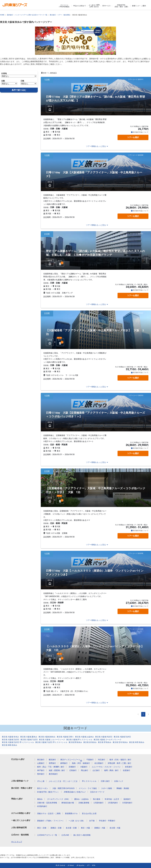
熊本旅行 (41, 774)
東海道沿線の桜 (68, 803)
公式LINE (65, 835)
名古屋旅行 (99, 763)
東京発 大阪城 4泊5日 (104, 737)
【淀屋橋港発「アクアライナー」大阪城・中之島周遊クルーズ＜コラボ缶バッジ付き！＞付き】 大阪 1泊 (96, 490)
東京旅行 (41, 760)
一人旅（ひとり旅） (77, 821)
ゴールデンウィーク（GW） (58, 799)
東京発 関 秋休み (75, 742)
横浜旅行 (52, 760)
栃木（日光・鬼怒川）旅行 (120, 760)
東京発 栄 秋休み (90, 742)
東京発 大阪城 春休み (47, 737)
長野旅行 (52, 763)
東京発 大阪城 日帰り (65, 737)
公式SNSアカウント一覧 (47, 835)
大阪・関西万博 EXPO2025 (63, 788)
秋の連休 (97, 799)
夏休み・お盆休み (81, 799)
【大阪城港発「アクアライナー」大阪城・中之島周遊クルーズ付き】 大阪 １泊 (95, 332)
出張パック (119, 781)
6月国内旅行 (42, 806)
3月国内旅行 (127, 803)
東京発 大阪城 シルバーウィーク (52, 740)
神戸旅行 (41, 770)
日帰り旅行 (105, 781)
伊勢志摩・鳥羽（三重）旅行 (119, 763)
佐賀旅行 (127, 770)
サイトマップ (17, 842)
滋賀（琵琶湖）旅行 (57, 770)
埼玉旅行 (102, 760)
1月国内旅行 (99, 803)
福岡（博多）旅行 (111, 770)
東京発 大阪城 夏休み (29, 737)
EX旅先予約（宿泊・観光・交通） (121, 6)
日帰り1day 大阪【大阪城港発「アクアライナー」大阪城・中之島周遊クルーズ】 (94, 174)
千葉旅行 (90, 760)
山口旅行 (96, 770)
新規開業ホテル (71, 813)
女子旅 (92, 821)
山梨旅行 (41, 763)
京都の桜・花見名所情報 (47, 803)
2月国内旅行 (113, 803)
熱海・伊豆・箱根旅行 (81, 763)
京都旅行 (72, 767)
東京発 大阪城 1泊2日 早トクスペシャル (51, 742)
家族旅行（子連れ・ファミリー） (51, 821)
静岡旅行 (64, 763)
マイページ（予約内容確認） (64, 6)
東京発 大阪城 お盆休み (84, 737)
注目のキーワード (97, 792)
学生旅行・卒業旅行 (107, 821)
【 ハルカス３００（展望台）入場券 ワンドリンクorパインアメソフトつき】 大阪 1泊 (96, 648)
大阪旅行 (84, 767)
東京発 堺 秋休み (105, 742)
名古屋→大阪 (115, 828)
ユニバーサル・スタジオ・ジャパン (106, 767)
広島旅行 (73, 770)
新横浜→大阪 (100, 828)
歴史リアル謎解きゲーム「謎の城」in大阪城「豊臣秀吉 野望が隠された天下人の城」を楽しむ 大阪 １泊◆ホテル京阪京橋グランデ (95, 253)
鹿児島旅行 (53, 774)
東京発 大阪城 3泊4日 (122, 737)
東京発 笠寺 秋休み (120, 742)
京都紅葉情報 (84, 803)
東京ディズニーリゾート (71, 760)
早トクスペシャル (89, 781)
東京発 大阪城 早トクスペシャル (79, 740)
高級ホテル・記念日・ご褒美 (49, 813)
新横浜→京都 (56, 828)
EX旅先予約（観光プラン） (48, 792)
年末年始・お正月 (112, 799)
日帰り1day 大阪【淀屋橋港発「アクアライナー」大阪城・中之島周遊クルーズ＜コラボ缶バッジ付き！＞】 (96, 415)
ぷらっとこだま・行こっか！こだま (63, 781)
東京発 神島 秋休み (10, 745)
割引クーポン (43, 788)
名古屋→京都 (71, 828)
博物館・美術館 (123, 788)
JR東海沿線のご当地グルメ (75, 792)
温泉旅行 (127, 799)
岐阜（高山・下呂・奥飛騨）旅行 (51, 767)
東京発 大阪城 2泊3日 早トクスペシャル (18, 742)
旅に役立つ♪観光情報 (82, 835)
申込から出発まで (80, 6)
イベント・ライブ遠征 (88, 788)
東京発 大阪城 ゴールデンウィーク (107, 740)
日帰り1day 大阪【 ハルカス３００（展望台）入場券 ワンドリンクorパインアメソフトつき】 (95, 573)
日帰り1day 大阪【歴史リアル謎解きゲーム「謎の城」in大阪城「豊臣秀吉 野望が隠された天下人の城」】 (95, 99)
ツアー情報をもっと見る (96, 146)
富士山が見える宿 (89, 813)
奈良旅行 (129, 767)
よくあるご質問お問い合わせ (94, 6)
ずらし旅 (41, 781)
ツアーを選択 (133, 137)
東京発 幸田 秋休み (137, 742)
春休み (40, 799)
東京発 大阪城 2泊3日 (11, 740)
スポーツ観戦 (107, 788)
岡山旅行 (85, 770)
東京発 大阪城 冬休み (10, 737)
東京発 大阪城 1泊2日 (29, 740)
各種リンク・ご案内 (139, 6)
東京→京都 (42, 828)
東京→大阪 (85, 828)
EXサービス (107, 6)
